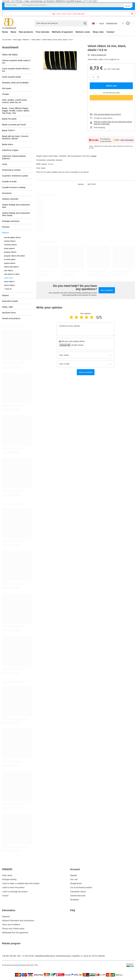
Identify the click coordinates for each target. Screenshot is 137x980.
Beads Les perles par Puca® (14, 125)
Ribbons (26, 40)
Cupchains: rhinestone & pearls (15, 176)
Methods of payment (62, 32)
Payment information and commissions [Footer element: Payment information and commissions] (18, 921)
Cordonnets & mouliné (11, 170)
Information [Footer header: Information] (9, 910)
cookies (19, 5)
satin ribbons (8, 271)
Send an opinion (86, 372)
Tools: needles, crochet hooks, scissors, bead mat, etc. (15, 101)
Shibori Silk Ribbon (10, 55)
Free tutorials (42, 32)
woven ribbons (9, 282)
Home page (17, 40)
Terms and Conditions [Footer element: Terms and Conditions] (11, 925)
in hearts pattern (10, 259)
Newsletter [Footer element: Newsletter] (75, 900)
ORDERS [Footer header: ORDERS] (7, 869)
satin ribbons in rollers (12, 274)
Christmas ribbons (10, 245)
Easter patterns (9, 248)
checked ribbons (10, 241)
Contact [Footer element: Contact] (5, 896)
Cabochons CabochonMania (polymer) (14, 157)
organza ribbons (10, 263)
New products (26, 32)
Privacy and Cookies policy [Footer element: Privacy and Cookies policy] (13, 929)
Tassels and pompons (11, 318)
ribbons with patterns (11, 267)
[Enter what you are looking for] (61, 23)
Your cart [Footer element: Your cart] (74, 879)
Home (5, 32)
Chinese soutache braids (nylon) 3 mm (16, 62)
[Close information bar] (132, 14)
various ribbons (9, 285)
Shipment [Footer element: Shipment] (6, 917)
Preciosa (6, 227)
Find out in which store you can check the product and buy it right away (113, 123)
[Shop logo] (9, 23)
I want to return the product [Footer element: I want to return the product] (13, 887)
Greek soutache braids (11, 77)
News (13, 32)
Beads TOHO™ (9, 130)
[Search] (85, 23)
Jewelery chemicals (10, 199)
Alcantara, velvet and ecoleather (15, 83)
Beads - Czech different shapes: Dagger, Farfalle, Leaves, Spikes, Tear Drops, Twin (16, 111)
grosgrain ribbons (10, 252)
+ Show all (8, 289)
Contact (110, 32)
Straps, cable (7, 307)
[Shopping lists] (112, 23)
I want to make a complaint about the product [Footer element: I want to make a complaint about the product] (21, 883)
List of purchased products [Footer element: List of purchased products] (81, 887)
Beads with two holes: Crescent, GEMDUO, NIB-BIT (15, 137)
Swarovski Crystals (10, 301)
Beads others (8, 144)
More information (127, 140)
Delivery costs (83, 32)
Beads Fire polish (9, 119)
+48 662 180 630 (9, 956)
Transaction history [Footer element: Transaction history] (78, 892)
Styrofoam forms (9, 313)
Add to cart (111, 86)
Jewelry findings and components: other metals (16, 214)
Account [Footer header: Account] (75, 869)
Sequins (5, 295)
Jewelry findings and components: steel (16, 206)
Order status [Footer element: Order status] (7, 875)
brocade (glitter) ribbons (12, 237)
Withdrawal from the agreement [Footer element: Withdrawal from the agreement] (15, 933)
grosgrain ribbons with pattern (15, 256)
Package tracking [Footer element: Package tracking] (9, 879)
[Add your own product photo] (77, 345)
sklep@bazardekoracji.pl (45, 956)
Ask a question (107, 290)
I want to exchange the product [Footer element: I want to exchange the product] (15, 892)
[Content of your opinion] (86, 329)
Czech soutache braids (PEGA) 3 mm (16, 70)
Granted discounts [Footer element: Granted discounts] (78, 896)
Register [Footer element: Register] (74, 875)
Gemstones (7, 193)
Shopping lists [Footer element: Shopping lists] (76, 883)
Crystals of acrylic (9, 182)
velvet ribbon (36, 40)
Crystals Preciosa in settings (14, 187)
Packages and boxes (11, 221)
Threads (5, 94)
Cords (4, 164)
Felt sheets (7, 88)
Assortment (10, 47)
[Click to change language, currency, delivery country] (95, 23)
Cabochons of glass (10, 150)
